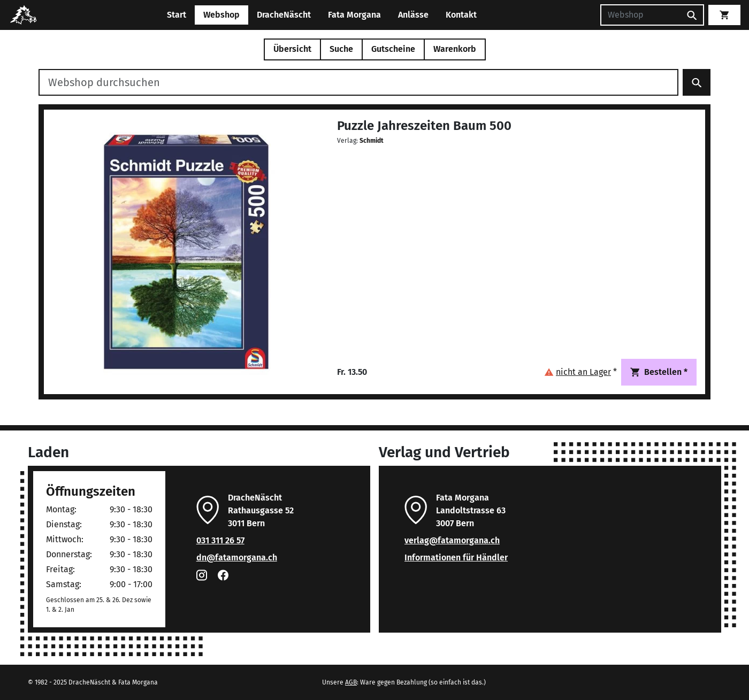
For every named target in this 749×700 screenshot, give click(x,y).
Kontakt (461, 15)
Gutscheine (393, 49)
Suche (341, 49)
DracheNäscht (284, 15)
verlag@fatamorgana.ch (452, 540)
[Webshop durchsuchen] (358, 82)
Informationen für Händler (456, 557)
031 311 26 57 (220, 540)
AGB (351, 682)
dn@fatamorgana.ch (237, 557)
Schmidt (372, 141)
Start (177, 15)
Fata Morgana (354, 15)
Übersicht (292, 49)
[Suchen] (640, 15)
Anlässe (413, 15)
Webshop (221, 15)
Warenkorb (455, 49)
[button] (580, 372)
